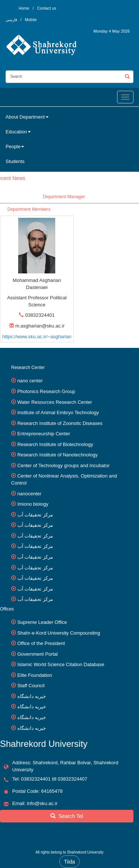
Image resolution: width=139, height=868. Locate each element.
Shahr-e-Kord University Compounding (59, 633)
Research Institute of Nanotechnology (58, 455)
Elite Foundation (35, 675)
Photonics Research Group (46, 391)
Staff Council (31, 686)
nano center (30, 381)
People (15, 147)
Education (18, 132)
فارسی (12, 20)
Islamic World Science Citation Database (61, 664)
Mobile (31, 20)
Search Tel (67, 816)
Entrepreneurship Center (44, 434)
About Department (27, 117)
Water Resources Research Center (55, 402)
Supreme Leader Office (42, 622)
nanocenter (29, 494)
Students (15, 161)
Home (24, 8)
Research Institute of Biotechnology (55, 444)
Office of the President (41, 643)
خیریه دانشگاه (32, 696)
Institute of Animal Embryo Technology (58, 413)
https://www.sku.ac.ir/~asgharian (37, 337)
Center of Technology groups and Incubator (64, 465)
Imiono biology (33, 504)
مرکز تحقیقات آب (35, 515)
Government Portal (38, 654)
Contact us (47, 8)
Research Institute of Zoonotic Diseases (60, 423)
